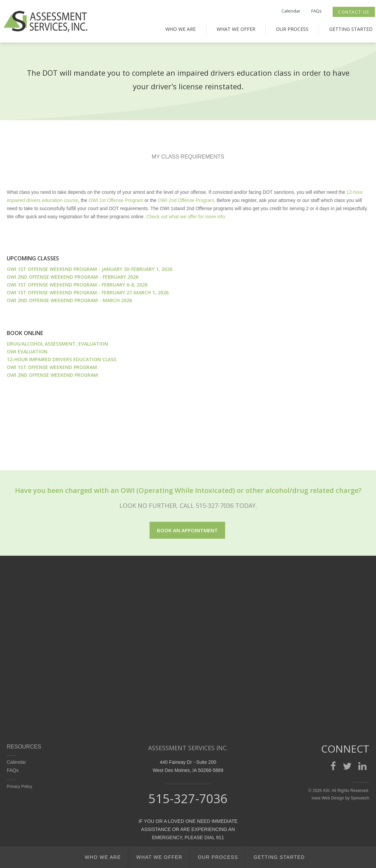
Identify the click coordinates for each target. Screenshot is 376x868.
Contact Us (354, 12)
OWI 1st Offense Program (116, 200)
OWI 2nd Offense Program (186, 200)
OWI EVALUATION (27, 352)
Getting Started (351, 29)
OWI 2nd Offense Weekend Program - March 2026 (69, 300)
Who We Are (181, 29)
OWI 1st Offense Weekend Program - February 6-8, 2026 (77, 285)
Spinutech (360, 798)
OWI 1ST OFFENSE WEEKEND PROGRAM (52, 367)
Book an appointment (187, 530)
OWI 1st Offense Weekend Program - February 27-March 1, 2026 (88, 292)
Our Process (292, 29)
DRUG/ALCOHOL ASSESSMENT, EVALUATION (57, 344)
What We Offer (236, 29)
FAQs (316, 11)
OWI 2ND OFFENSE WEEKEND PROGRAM (52, 375)
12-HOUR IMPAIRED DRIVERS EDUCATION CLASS (62, 359)
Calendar (291, 11)
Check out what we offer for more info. (186, 217)
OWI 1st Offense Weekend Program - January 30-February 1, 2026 (90, 269)
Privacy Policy (19, 787)
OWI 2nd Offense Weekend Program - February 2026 (73, 277)
